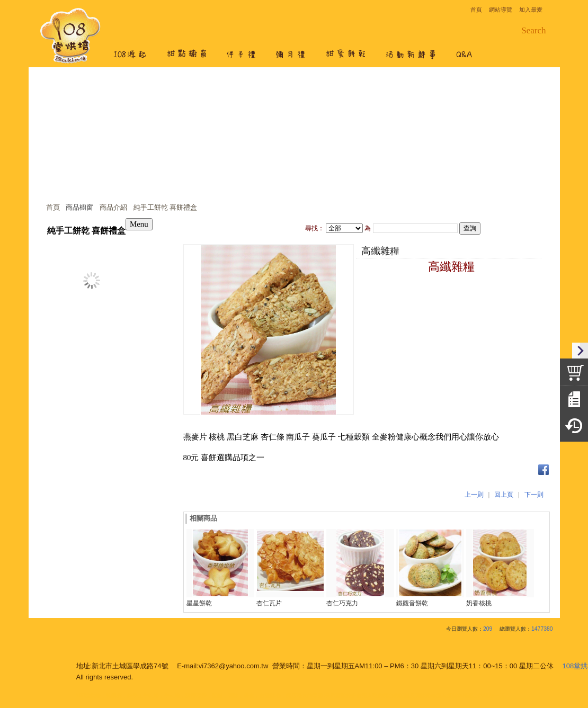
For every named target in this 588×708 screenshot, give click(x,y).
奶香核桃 (479, 603)
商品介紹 (113, 207)
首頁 (53, 207)
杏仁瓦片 (269, 603)
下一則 (534, 495)
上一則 (474, 495)
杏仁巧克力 (342, 603)
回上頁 (504, 495)
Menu (139, 224)
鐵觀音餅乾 (412, 603)
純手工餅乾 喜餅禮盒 (166, 207)
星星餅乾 (199, 603)
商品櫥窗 (79, 207)
